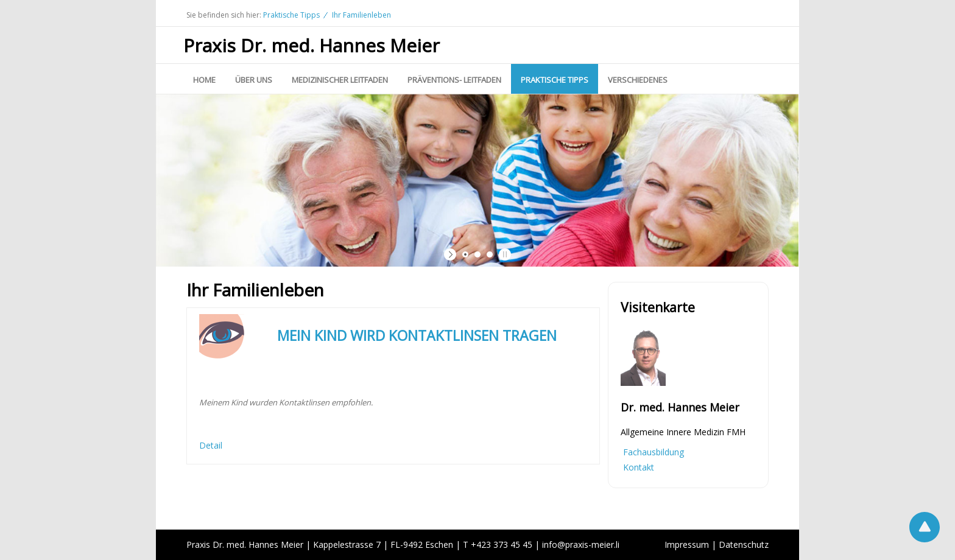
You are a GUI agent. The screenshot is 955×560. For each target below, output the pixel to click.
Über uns (254, 80)
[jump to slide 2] (477, 254)
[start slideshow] (452, 254)
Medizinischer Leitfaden (340, 80)
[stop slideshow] (503, 254)
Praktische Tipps (291, 15)
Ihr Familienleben (361, 15)
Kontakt (639, 467)
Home (204, 80)
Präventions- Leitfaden (454, 80)
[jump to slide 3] (490, 254)
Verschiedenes (638, 80)
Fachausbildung (654, 452)
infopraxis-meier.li (581, 544)
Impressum (687, 544)
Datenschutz (744, 544)
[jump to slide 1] (465, 254)
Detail (211, 445)
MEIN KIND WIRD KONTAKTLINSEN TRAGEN (417, 335)
